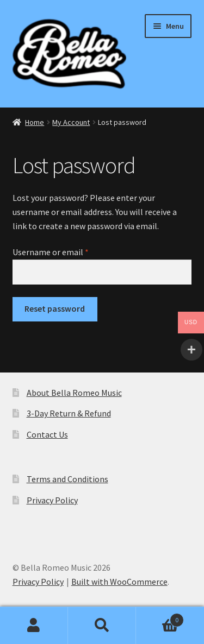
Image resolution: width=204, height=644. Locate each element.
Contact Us (47, 434)
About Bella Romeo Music (74, 393)
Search (102, 626)
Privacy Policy (52, 500)
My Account (71, 122)
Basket (160, 618)
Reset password (55, 308)
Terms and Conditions (67, 479)
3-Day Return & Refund (69, 413)
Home (35, 122)
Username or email (67, 251)
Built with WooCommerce (119, 582)
